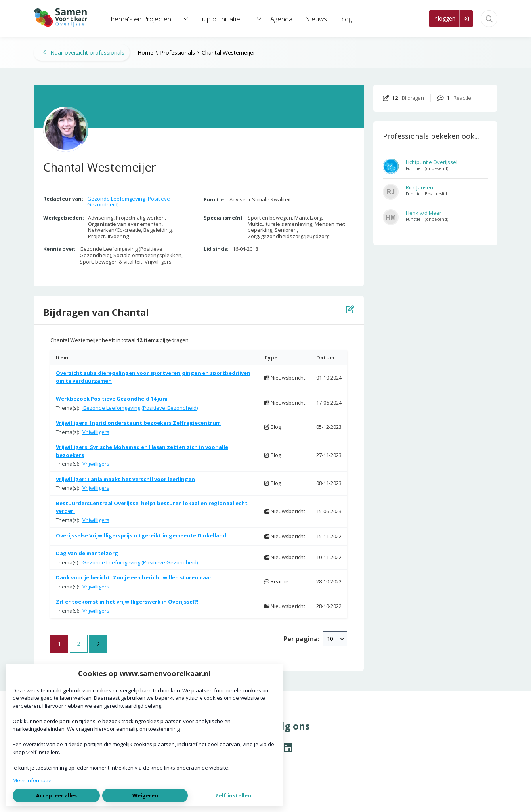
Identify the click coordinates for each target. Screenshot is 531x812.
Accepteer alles (56, 795)
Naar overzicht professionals (84, 53)
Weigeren (145, 795)
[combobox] (335, 639)
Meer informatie (32, 780)
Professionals (178, 53)
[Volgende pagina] (98, 644)
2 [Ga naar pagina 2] (79, 644)
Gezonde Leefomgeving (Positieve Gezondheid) (129, 202)
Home (145, 53)
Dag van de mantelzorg (87, 553)
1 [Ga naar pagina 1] (59, 644)
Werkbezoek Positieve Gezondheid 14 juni (112, 399)
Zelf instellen (233, 795)
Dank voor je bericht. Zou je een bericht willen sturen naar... (136, 577)
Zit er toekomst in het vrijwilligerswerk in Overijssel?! (127, 602)
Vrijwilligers (96, 432)
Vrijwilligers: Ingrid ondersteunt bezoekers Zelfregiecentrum (138, 423)
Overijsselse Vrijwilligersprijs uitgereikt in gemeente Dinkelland (141, 535)
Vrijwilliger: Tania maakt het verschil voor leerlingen (125, 479)
